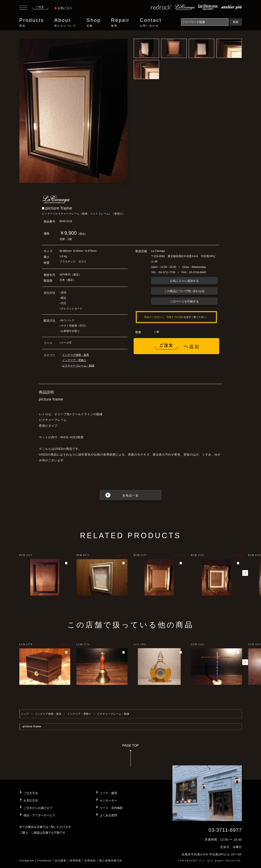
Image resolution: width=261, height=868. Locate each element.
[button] (245, 573)
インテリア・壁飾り (74, 360)
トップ (25, 714)
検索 (236, 22)
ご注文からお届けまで (38, 808)
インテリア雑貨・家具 (76, 355)
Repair (120, 22)
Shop (94, 22)
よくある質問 (108, 815)
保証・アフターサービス (39, 815)
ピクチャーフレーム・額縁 (78, 366)
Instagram (27, 861)
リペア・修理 (108, 793)
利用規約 (90, 861)
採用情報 (75, 861)
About (65, 22)
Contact (151, 22)
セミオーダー (108, 800)
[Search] (205, 22)
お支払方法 (31, 800)
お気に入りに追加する (184, 281)
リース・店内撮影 (111, 808)
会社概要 (61, 861)
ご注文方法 (31, 793)
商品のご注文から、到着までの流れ (164, 317)
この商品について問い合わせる (184, 291)
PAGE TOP (130, 757)
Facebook (44, 861)
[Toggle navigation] (23, 8)
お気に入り (63, 8)
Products (32, 22)
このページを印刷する (184, 301)
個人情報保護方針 (111, 861)
